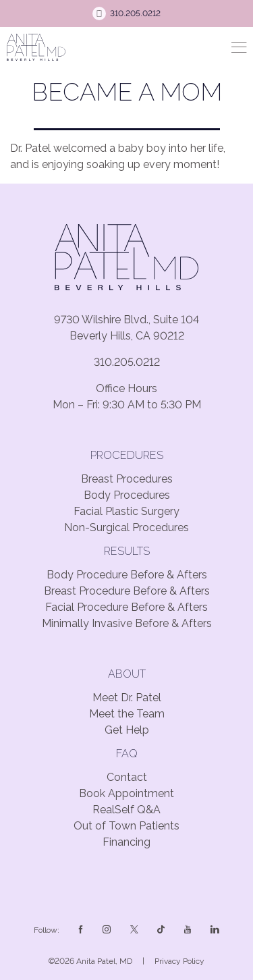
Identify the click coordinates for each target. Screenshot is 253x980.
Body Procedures (127, 495)
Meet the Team (127, 714)
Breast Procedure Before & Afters (127, 591)
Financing (126, 842)
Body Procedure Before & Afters (127, 575)
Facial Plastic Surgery (126, 511)
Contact (127, 777)
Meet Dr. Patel (127, 698)
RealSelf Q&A (126, 810)
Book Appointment (126, 793)
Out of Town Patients (126, 826)
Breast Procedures (127, 479)
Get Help (127, 730)
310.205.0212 (127, 362)
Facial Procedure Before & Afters (126, 607)
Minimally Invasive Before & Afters (127, 623)
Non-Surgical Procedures (126, 527)
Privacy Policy (179, 961)
